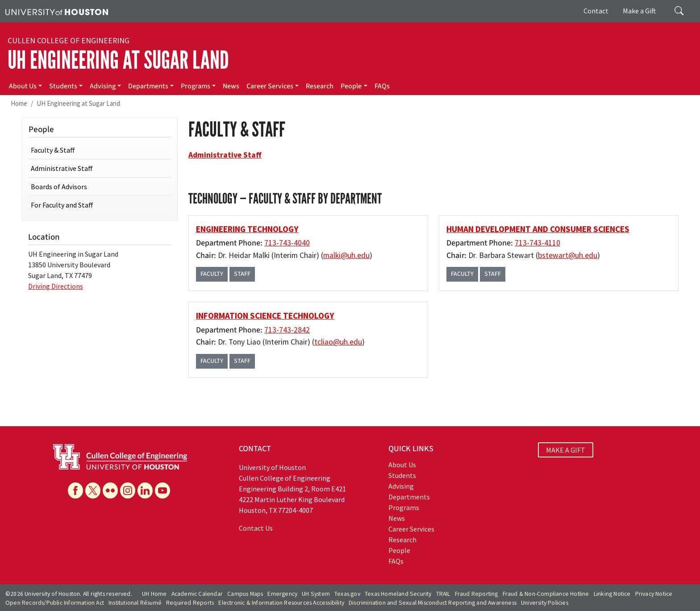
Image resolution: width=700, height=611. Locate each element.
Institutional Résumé (135, 603)
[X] (93, 490)
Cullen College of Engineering (69, 41)
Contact (596, 11)
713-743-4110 (537, 243)
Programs (196, 86)
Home (19, 103)
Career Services (270, 86)
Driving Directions (56, 286)
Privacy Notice (654, 594)
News (231, 86)
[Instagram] (128, 490)
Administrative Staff (62, 168)
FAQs (382, 86)
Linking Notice (612, 594)
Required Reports (190, 603)
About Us (23, 86)
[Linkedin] (145, 490)
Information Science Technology (265, 316)
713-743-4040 (287, 243)
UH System (316, 594)
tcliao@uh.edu (338, 342)
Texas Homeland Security (398, 594)
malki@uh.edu (346, 255)
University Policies (545, 603)
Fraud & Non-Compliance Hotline (546, 594)
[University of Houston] (57, 11)
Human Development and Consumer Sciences (538, 229)
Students (63, 86)
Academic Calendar (197, 594)
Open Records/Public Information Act (55, 603)
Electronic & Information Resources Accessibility (281, 603)
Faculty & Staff (53, 150)
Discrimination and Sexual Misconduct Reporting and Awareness (433, 603)
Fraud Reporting (477, 594)
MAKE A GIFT (566, 450)
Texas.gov (347, 594)
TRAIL (443, 594)
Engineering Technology (247, 229)
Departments (148, 86)
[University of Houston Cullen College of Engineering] (120, 456)
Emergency (282, 594)
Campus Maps (245, 594)
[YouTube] (162, 490)
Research (320, 86)
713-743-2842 (287, 330)
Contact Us (256, 528)
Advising (103, 86)
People (351, 86)
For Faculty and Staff (62, 205)
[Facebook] (75, 490)
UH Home (154, 594)
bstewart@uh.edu (568, 255)
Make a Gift (640, 11)
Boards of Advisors (59, 187)
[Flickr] (110, 490)
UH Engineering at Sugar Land (118, 60)
